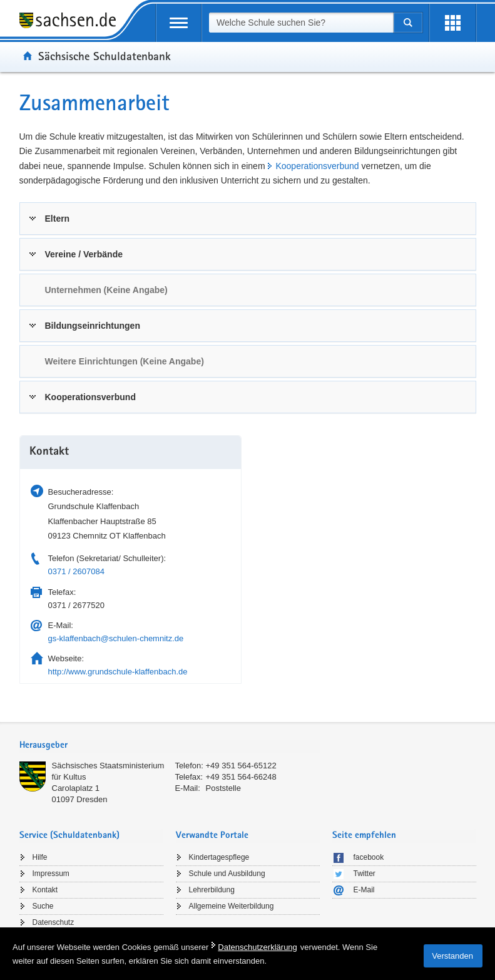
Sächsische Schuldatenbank (105, 56)
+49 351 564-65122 (241, 766)
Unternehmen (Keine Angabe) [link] (106, 290)
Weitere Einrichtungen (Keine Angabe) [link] (125, 361)
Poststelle (223, 788)
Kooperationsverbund (317, 166)
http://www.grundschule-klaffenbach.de (118, 672)
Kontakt (45, 890)
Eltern (58, 219)
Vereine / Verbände (84, 254)
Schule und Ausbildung (227, 874)
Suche (43, 906)
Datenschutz (54, 922)
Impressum (51, 874)
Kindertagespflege (219, 857)
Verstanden (452, 956)
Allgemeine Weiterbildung (232, 906)
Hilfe (40, 857)
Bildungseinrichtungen (93, 326)
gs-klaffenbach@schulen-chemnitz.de (116, 638)
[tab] (248, 219)
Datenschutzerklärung (257, 947)
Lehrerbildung (212, 890)
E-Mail (364, 890)
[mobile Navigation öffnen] (179, 23)
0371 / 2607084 (76, 571)
